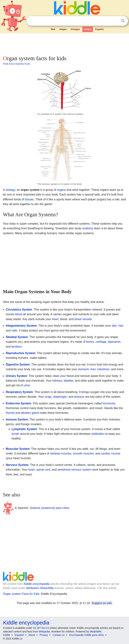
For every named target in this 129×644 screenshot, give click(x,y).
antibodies (98, 434)
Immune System (17, 419)
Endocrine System (18, 403)
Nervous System (17, 465)
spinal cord (43, 470)
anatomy (88, 228)
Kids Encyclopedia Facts (17, 64)
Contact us (59, 635)
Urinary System (16, 376)
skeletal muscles (61, 453)
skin (114, 326)
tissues (29, 199)
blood (19, 314)
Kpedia (88, 29)
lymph (15, 434)
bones (90, 342)
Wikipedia (44, 632)
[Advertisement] (64, 43)
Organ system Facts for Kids (21, 594)
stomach (83, 369)
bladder (69, 381)
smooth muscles (83, 453)
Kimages (75, 29)
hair (121, 326)
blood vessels (83, 319)
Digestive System (18, 364)
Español (99, 29)
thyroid (10, 413)
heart (55, 319)
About (32, 635)
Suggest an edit (102, 603)
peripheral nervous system (74, 470)
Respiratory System (19, 392)
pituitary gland (30, 413)
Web (53, 29)
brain (32, 470)
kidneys (57, 381)
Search (123, 21)
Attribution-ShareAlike (40, 588)
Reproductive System (21, 353)
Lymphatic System (24, 429)
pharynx (79, 397)
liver (93, 369)
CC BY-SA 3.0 (41, 628)
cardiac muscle (111, 453)
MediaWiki (95, 632)
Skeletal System (17, 337)
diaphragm (60, 397)
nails (14, 330)
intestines (103, 369)
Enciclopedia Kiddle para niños (86, 635)
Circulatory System (19, 310)
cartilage (101, 342)
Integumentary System (21, 326)
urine (27, 385)
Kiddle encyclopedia (37, 584)
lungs (48, 397)
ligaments (114, 342)
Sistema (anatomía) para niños (50, 508)
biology (11, 190)
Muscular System (18, 449)
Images (63, 29)
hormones (109, 403)
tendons (17, 347)
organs (61, 190)
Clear (115, 21)
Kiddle (7, 635)
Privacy (44, 635)
